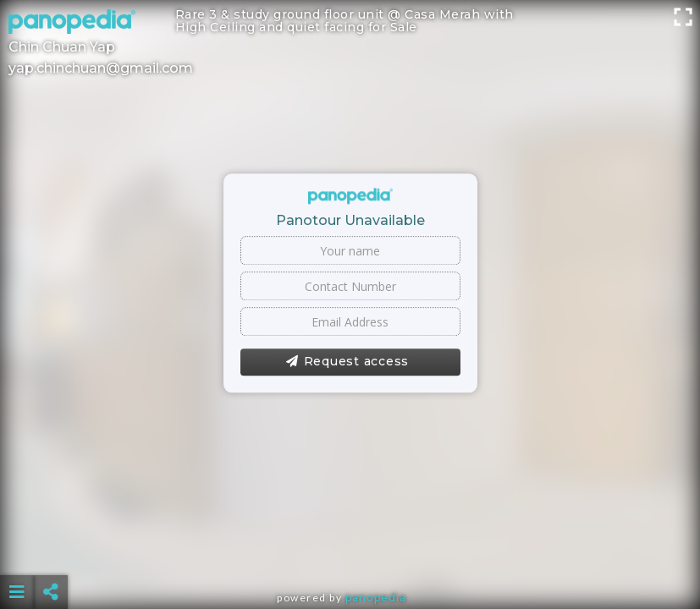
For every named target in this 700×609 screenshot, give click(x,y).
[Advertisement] (350, 550)
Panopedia (376, 598)
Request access (347, 362)
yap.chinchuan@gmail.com (101, 68)
